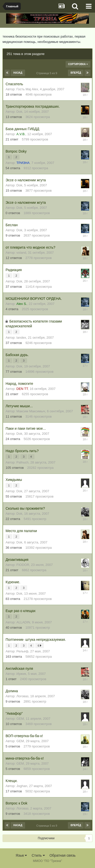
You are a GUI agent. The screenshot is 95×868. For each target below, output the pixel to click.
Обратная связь (62, 855)
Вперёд (76, 73)
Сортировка (78, 64)
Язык (21, 855)
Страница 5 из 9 (48, 73)
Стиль (38, 855)
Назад (18, 73)
